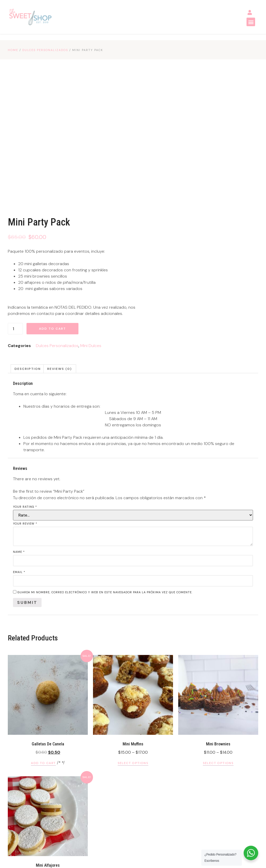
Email (19, 445)
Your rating (25, 380)
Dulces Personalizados (45, 50)
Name (19, 425)
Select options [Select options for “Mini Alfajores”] (48, 758)
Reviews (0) (60, 242)
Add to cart (182, 192)
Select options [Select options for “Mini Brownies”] (218, 636)
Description (28, 242)
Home (13, 50)
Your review (25, 397)
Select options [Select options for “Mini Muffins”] (133, 636)
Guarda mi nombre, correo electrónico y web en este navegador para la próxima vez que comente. (105, 465)
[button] (250, 22)
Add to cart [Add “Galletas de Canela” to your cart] (43, 636)
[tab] (28, 242)
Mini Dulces (221, 209)
